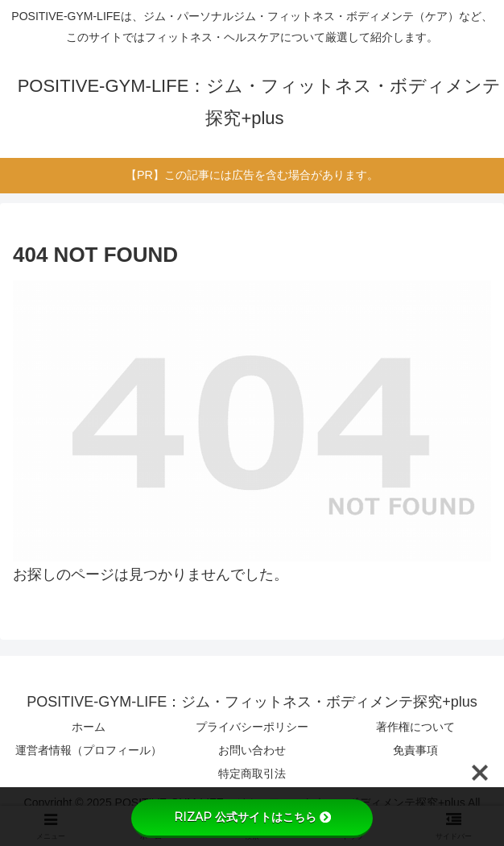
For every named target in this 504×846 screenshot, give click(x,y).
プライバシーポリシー (252, 727)
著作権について (415, 727)
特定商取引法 (252, 773)
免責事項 (415, 750)
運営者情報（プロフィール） (89, 750)
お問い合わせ (252, 750)
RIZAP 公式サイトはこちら (252, 817)
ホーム (89, 727)
